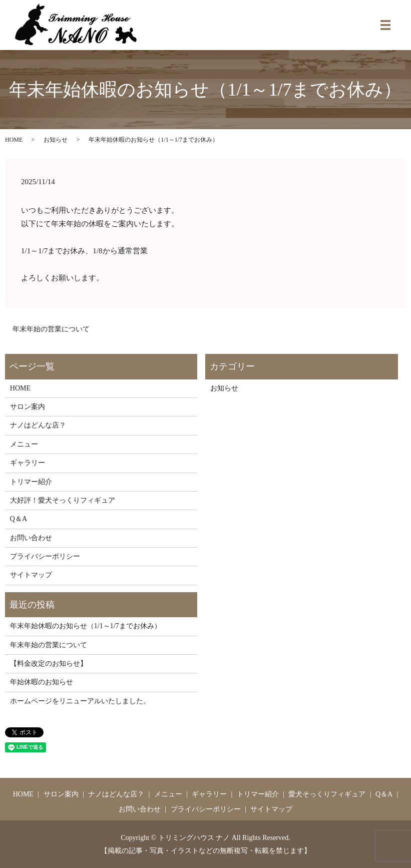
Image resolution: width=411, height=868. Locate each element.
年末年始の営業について (51, 329)
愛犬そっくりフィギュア (327, 794)
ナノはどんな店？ (38, 425)
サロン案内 (28, 407)
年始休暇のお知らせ (42, 682)
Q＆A (19, 519)
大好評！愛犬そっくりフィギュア (63, 500)
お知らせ (56, 140)
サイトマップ (31, 575)
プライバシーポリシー (45, 556)
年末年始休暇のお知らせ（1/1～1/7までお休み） (86, 626)
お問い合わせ (31, 538)
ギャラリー (28, 463)
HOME (14, 140)
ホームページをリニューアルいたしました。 (80, 701)
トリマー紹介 (31, 482)
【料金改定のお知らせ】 (49, 664)
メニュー (24, 444)
